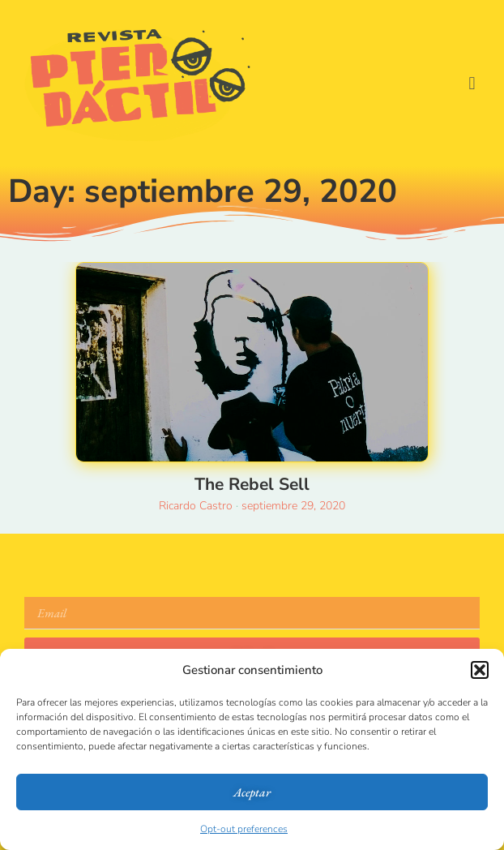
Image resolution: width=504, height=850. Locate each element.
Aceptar (252, 792)
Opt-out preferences (244, 829)
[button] (480, 670)
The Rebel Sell (252, 484)
